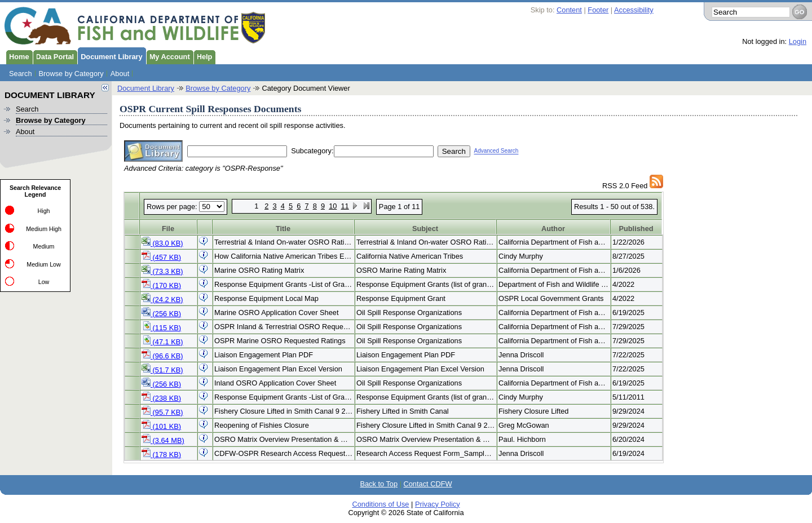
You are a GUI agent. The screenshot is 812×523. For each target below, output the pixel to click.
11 (345, 206)
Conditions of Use (380, 504)
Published (636, 229)
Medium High (44, 229)
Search (21, 74)
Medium (44, 246)
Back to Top (379, 484)
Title (283, 229)
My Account (168, 56)
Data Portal (54, 56)
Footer (598, 10)
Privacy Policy (438, 504)
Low (44, 282)
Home (17, 56)
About (120, 74)
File (168, 229)
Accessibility (634, 10)
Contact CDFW (428, 484)
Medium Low (43, 264)
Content (569, 10)
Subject (425, 229)
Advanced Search (496, 151)
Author (553, 229)
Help (203, 56)
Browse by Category (71, 74)
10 (333, 206)
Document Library (110, 56)
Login (798, 41)
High (44, 211)
